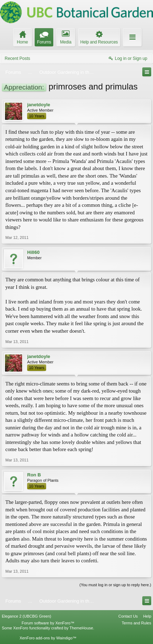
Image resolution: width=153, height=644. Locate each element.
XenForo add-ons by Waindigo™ (48, 638)
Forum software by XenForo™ (48, 623)
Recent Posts (17, 58)
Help (147, 616)
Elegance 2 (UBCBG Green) (26, 616)
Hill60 (33, 252)
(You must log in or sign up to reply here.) (115, 585)
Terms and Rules (136, 623)
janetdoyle (39, 105)
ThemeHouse (81, 628)
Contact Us (128, 616)
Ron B (34, 475)
